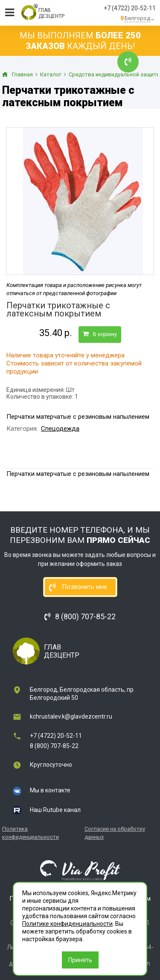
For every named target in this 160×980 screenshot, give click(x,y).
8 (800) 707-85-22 (54, 746)
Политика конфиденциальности (31, 833)
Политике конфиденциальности (67, 924)
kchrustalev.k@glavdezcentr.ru (71, 716)
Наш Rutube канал (55, 810)
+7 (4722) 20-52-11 (130, 8)
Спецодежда (60, 429)
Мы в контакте (50, 790)
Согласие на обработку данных (115, 833)
